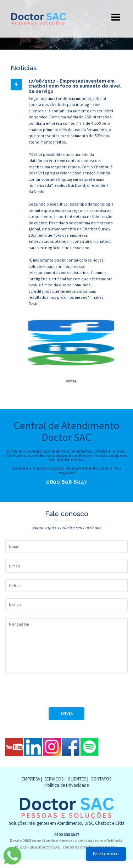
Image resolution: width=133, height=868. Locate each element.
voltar (71, 381)
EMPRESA (31, 779)
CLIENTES (77, 779)
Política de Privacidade (66, 785)
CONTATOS (101, 779)
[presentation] (59, 693)
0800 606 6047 (70, 482)
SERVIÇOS (54, 779)
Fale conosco (106, 854)
